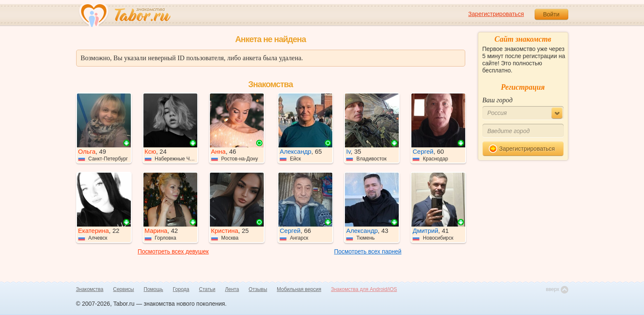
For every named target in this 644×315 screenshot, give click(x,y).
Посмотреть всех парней (368, 251)
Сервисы (124, 289)
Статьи (207, 289)
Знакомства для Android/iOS (364, 289)
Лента (232, 289)
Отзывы (258, 289)
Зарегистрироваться (496, 14)
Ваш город (498, 100)
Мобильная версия (299, 289)
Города (181, 289)
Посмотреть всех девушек (173, 251)
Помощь (154, 289)
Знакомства (90, 289)
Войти (551, 14)
